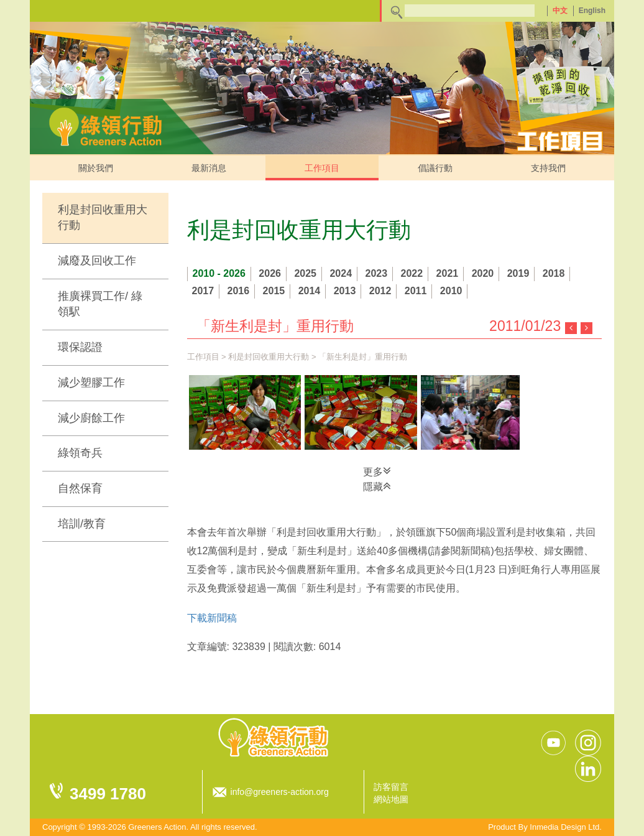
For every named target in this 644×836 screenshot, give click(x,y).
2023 (377, 273)
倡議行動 (435, 168)
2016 (239, 291)
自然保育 (80, 488)
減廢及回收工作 (97, 261)
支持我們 (548, 168)
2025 (305, 273)
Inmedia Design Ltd (564, 827)
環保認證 (80, 347)
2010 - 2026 (219, 273)
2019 (518, 273)
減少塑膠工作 (91, 383)
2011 (416, 291)
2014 (310, 291)
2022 (412, 273)
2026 (270, 273)
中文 (560, 11)
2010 (451, 291)
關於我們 (96, 168)
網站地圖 (391, 799)
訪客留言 (391, 787)
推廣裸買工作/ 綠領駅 (100, 304)
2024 (341, 273)
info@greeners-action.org (280, 792)
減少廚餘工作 (91, 418)
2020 (483, 273)
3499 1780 (108, 794)
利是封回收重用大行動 (103, 218)
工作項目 (322, 168)
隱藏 (377, 486)
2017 (203, 291)
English (592, 11)
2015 (274, 291)
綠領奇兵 (80, 453)
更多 (377, 471)
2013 (345, 291)
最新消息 (209, 168)
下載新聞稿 (212, 618)
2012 (380, 291)
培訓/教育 (82, 524)
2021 (448, 273)
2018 (554, 273)
